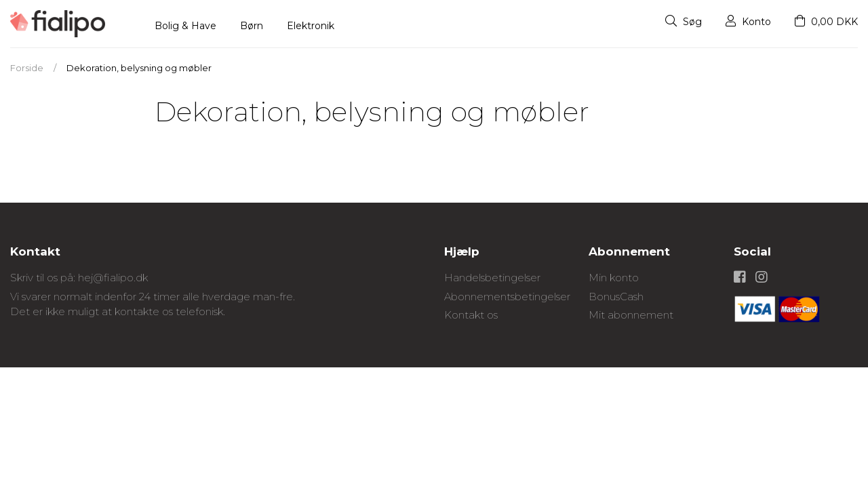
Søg (684, 22)
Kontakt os (471, 315)
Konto (748, 22)
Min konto (614, 278)
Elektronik (311, 26)
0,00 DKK (826, 22)
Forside (27, 68)
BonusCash (616, 297)
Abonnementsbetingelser (507, 297)
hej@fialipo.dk (113, 278)
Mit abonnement (631, 315)
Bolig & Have (185, 26)
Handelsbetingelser (492, 278)
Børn (252, 26)
